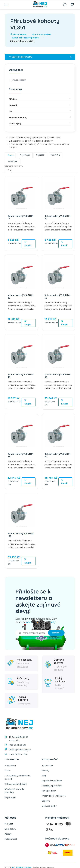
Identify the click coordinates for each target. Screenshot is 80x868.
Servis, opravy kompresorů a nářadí (18, 777)
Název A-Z (55, 155)
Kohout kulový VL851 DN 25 (21, 297)
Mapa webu (10, 765)
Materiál (40, 105)
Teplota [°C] (40, 123)
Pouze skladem (19, 80)
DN (40, 111)
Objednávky (10, 829)
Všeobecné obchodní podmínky (14, 791)
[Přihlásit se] (32, 633)
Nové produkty (49, 791)
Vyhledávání (47, 765)
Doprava (46, 801)
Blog (44, 776)
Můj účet (9, 824)
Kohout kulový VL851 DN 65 (21, 455)
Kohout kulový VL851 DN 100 (21, 535)
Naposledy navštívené (52, 781)
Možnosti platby (49, 806)
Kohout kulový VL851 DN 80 (57, 455)
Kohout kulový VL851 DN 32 (57, 297)
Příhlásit (56, 633)
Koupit (28, 244)
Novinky (45, 770)
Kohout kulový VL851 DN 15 (21, 217)
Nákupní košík (11, 839)
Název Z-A (12, 161)
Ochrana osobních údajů (16, 784)
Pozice (11, 155)
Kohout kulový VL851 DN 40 (21, 376)
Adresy (8, 834)
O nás (8, 770)
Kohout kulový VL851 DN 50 (57, 376)
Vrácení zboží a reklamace (54, 796)
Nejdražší (40, 155)
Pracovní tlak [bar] (40, 117)
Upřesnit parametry (40, 57)
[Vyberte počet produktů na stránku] (8, 170)
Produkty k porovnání (52, 786)
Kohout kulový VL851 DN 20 (57, 217)
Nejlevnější (25, 155)
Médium (40, 99)
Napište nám (11, 797)
